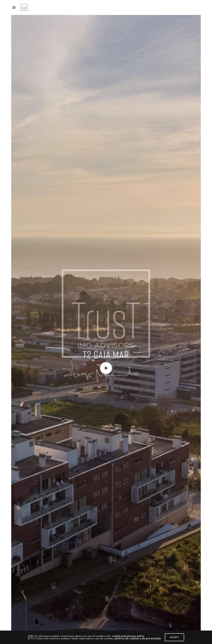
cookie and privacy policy (128, 636)
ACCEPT (174, 637)
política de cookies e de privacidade (138, 638)
